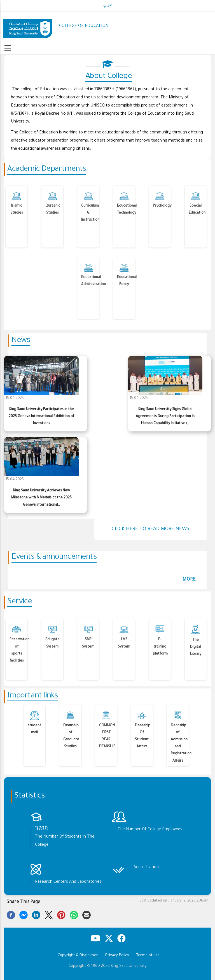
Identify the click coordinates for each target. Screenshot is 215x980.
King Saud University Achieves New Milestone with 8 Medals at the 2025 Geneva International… (41, 498)
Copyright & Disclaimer (78, 955)
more (189, 580)
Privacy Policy (117, 955)
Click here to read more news (150, 529)
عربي (108, 5)
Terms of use (148, 955)
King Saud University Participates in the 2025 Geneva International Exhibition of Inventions (41, 417)
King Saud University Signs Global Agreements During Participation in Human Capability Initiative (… (165, 417)
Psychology (162, 206)
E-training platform (160, 647)
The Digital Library (196, 647)
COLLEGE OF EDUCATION (84, 26)
